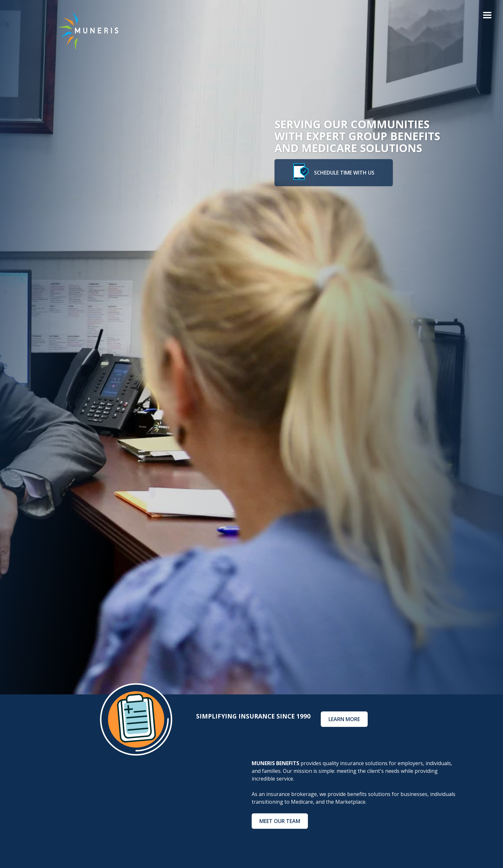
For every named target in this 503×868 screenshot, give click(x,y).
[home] (83, 31)
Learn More (344, 719)
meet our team (280, 821)
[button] (487, 16)
